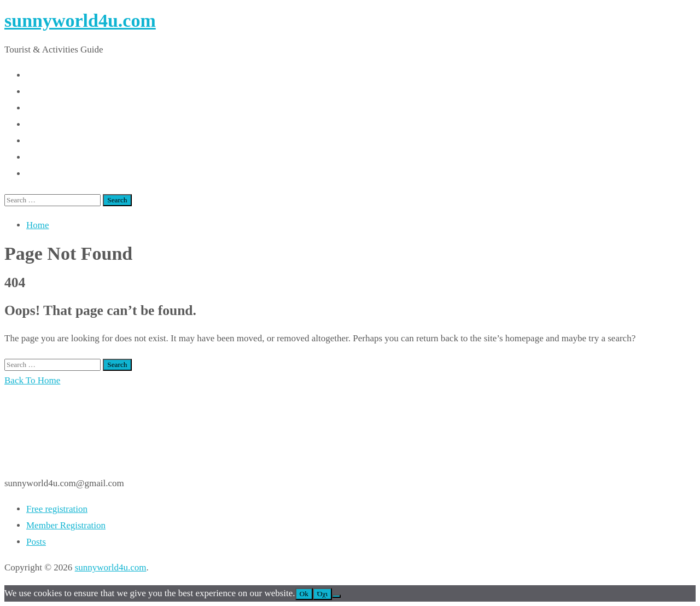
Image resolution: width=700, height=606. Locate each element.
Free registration (57, 509)
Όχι (322, 594)
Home (38, 225)
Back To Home (32, 380)
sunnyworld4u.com (80, 21)
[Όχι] (336, 596)
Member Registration (66, 525)
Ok (304, 594)
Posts (36, 542)
